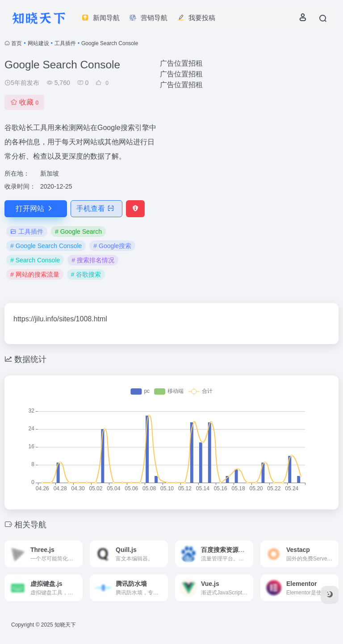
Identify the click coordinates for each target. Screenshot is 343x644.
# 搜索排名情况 (93, 260)
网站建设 (38, 43)
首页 (17, 43)
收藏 (24, 102)
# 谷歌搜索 (86, 274)
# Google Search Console (46, 246)
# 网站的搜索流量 (35, 274)
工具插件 (65, 43)
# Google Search (78, 232)
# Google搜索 (112, 246)
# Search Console (35, 260)
